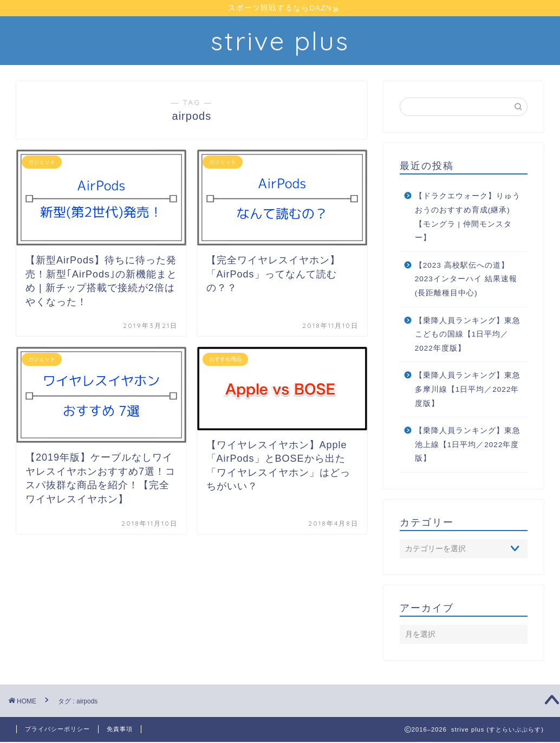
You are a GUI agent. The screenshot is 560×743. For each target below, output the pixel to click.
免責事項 (120, 730)
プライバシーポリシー (57, 730)
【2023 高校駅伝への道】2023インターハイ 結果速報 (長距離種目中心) (466, 280)
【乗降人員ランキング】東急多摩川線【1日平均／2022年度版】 (468, 391)
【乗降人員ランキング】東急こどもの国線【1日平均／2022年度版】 (468, 335)
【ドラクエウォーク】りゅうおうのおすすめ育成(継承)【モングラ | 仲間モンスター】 (468, 218)
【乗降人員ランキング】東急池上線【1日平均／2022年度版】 (468, 446)
